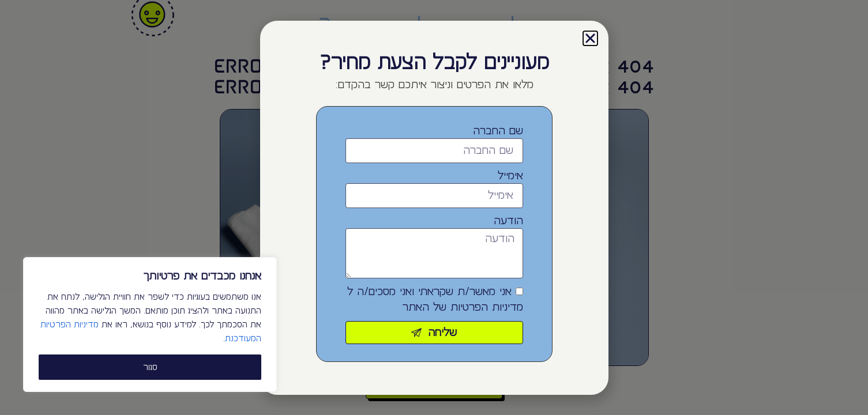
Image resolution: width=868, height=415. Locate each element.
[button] (590, 38)
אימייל (510, 176)
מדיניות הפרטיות (487, 307)
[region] (150, 325)
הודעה (508, 221)
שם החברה (498, 131)
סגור (150, 367)
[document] (434, 207)
